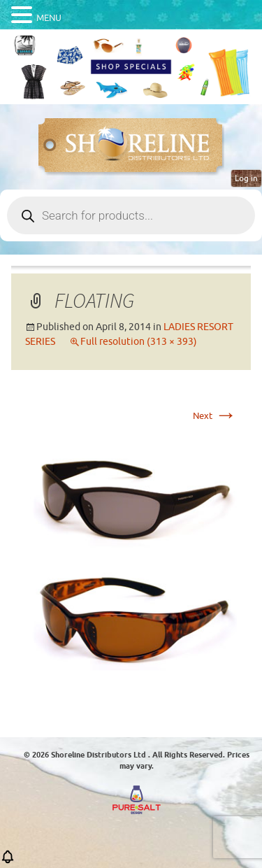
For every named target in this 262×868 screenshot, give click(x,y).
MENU (49, 18)
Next (215, 416)
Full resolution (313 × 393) (139, 342)
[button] (8, 861)
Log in (246, 178)
